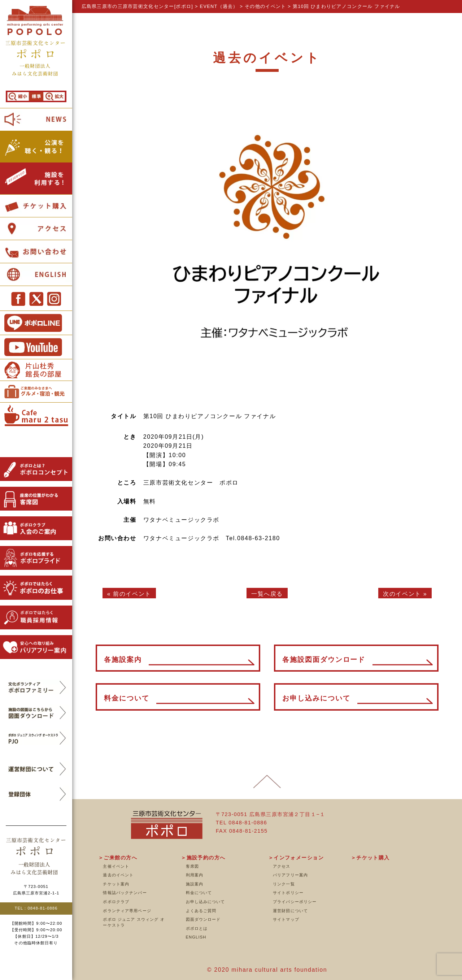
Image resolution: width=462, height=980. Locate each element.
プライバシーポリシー (295, 902)
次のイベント (402, 594)
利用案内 (195, 875)
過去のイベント (118, 875)
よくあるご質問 (201, 911)
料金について (199, 893)
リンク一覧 (284, 884)
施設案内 (195, 884)
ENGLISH (196, 937)
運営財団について (290, 911)
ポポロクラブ (116, 902)
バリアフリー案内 (290, 875)
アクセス (282, 866)
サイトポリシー (288, 893)
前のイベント (132, 594)
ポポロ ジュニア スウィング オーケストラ (134, 922)
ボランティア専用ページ (127, 911)
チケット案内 (116, 884)
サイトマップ (286, 919)
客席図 (192, 866)
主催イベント (116, 866)
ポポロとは (197, 928)
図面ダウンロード (203, 919)
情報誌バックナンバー (125, 893)
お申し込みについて (206, 902)
